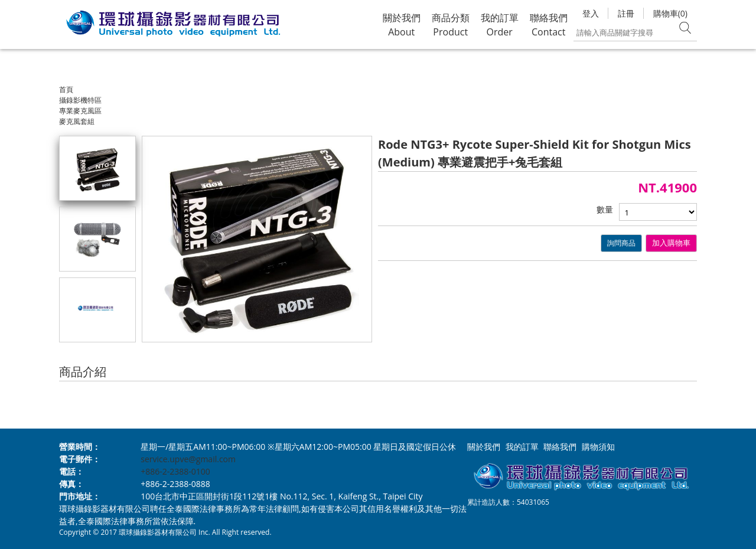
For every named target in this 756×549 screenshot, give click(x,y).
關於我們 (484, 447)
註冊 (626, 13)
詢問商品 (621, 243)
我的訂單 (522, 447)
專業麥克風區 (80, 111)
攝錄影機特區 (80, 100)
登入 (591, 13)
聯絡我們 (560, 447)
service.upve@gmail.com (188, 459)
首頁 (66, 89)
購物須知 (598, 447)
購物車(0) (670, 13)
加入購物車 (671, 243)
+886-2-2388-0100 (175, 471)
